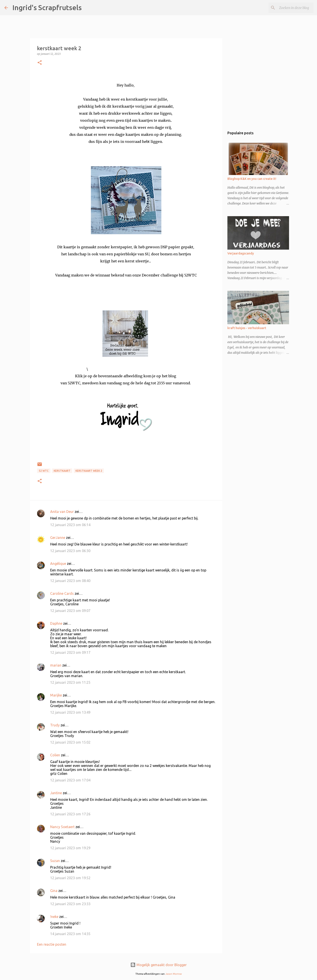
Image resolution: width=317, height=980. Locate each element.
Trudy (55, 725)
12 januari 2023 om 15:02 (70, 742)
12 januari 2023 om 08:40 (70, 581)
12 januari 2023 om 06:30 (70, 551)
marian (56, 665)
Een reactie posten (52, 944)
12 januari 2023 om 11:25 (70, 682)
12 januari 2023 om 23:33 (70, 904)
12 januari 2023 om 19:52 (70, 878)
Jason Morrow (174, 974)
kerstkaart (62, 471)
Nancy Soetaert (62, 827)
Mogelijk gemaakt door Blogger (158, 965)
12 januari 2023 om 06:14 (70, 525)
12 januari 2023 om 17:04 (70, 780)
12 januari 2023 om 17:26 (70, 814)
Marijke (56, 695)
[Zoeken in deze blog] (290, 8)
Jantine (56, 793)
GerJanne (58, 538)
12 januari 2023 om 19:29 (70, 848)
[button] (40, 63)
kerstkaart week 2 (89, 471)
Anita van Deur (62, 512)
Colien (55, 755)
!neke (54, 917)
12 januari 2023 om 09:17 (70, 652)
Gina (54, 891)
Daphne (56, 623)
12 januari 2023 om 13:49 (70, 712)
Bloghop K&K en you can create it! (252, 179)
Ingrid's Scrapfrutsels (47, 7)
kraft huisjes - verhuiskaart (247, 328)
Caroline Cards (62, 593)
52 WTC (44, 471)
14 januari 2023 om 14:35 (70, 934)
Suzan (55, 861)
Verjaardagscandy (241, 253)
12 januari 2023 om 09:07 (70, 611)
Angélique (59, 564)
